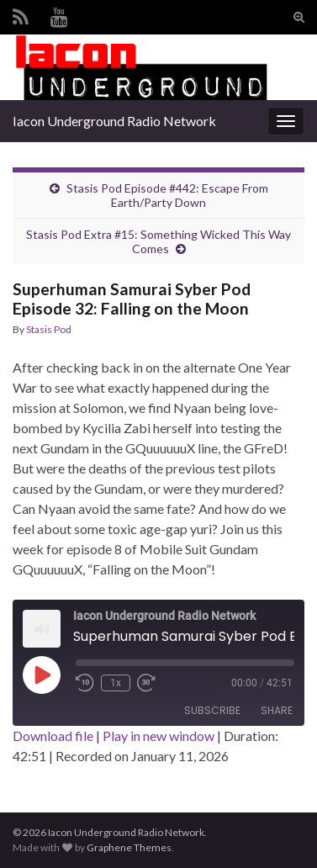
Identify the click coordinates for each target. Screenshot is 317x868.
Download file (53, 736)
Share (277, 710)
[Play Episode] (41, 675)
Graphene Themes (129, 847)
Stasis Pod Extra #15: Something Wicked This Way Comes (158, 241)
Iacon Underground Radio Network (114, 121)
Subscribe (212, 710)
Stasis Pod (49, 329)
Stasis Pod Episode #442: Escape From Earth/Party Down (167, 195)
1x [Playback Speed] (116, 683)
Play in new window (158, 736)
